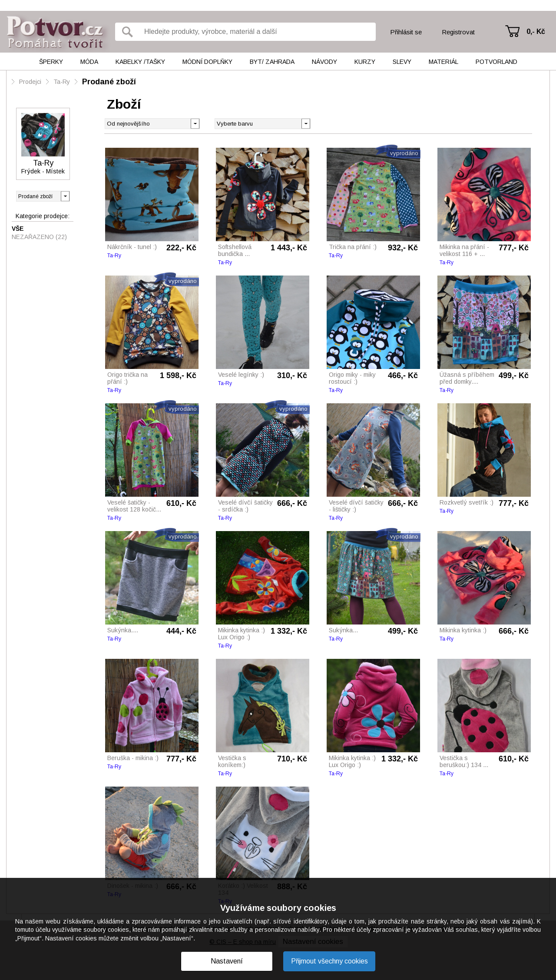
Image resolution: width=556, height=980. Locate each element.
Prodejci (30, 82)
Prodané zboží (109, 82)
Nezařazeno (39, 237)
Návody (324, 62)
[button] (306, 123)
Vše (18, 229)
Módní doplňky (207, 62)
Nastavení (227, 961)
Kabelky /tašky (140, 62)
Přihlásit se (406, 32)
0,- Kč (536, 32)
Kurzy (365, 62)
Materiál (443, 62)
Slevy (402, 62)
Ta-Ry (62, 82)
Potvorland (496, 62)
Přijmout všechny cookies (329, 961)
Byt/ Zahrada (272, 62)
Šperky (51, 62)
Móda (89, 62)
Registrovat (458, 32)
